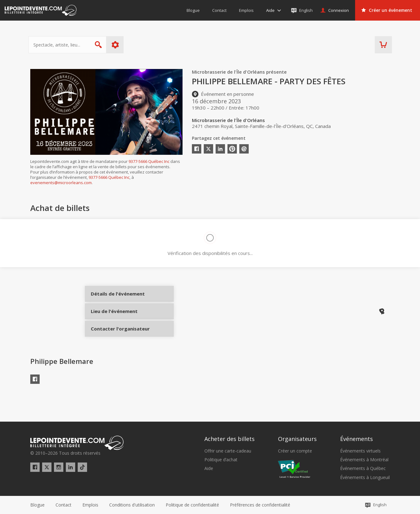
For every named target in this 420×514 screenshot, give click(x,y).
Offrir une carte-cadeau (228, 451)
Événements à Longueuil (365, 477)
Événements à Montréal (364, 460)
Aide (209, 469)
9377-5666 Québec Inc (149, 161)
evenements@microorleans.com (61, 183)
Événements (357, 439)
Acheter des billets (230, 439)
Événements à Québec (363, 469)
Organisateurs (297, 439)
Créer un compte (295, 451)
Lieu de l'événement (114, 320)
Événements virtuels (360, 451)
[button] (260, 505)
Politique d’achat (221, 460)
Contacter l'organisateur (114, 340)
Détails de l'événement (114, 299)
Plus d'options (117, 45)
